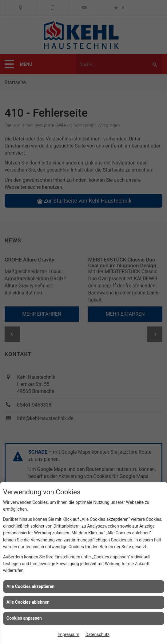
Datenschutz (97, 634)
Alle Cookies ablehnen (28, 602)
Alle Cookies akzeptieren (30, 586)
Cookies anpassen (24, 618)
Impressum (68, 634)
